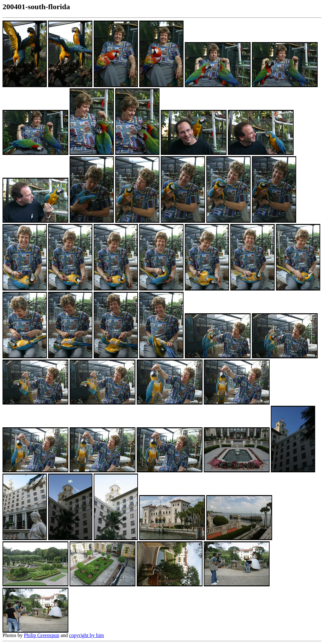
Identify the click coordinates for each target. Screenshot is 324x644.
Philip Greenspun (42, 635)
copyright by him (86, 635)
